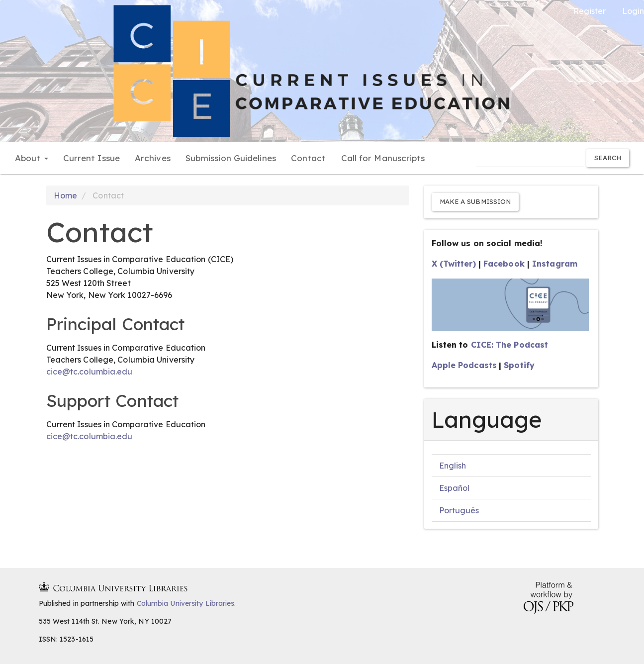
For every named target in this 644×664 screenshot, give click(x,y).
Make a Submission (475, 201)
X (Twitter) (454, 264)
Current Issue (92, 158)
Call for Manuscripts (383, 158)
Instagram (555, 264)
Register (590, 11)
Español (455, 488)
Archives (153, 158)
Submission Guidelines (231, 158)
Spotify (519, 365)
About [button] (32, 158)
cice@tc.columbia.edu (90, 372)
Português (459, 510)
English (453, 466)
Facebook (504, 264)
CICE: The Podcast (510, 345)
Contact (309, 158)
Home (65, 195)
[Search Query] (530, 158)
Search (608, 158)
